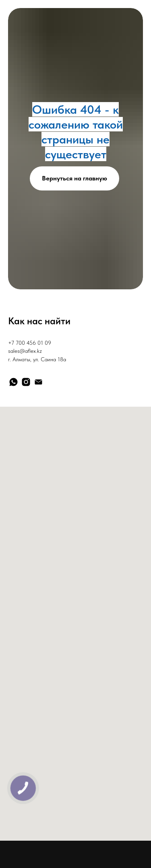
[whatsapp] (13, 382)
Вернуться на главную (74, 178)
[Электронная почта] (38, 382)
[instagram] (26, 382)
